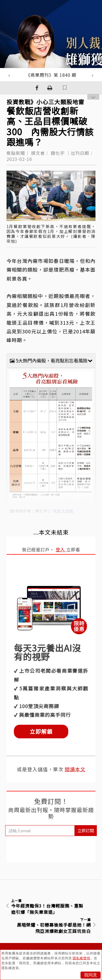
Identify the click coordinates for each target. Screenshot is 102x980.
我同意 (91, 975)
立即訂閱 (86, 830)
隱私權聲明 (81, 958)
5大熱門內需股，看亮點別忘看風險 (51, 360)
